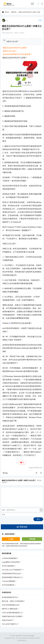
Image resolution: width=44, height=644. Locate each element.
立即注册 (32, 539)
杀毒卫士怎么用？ (10, 51)
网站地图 (32, 636)
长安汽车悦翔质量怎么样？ (11, 605)
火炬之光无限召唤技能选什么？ (13, 613)
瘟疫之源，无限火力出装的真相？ (13, 601)
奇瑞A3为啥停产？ (8, 620)
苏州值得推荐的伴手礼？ (10, 597)
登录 (12, 539)
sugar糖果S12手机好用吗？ (11, 562)
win (28, 91)
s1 (10, 323)
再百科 (7, 12)
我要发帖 (23, 527)
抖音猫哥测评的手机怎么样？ (12, 574)
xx (7, 20)
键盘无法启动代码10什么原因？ (15, 48)
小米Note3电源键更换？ (10, 558)
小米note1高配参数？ (9, 581)
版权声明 (19, 636)
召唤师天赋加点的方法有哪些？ (13, 616)
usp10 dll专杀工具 (36, 468)
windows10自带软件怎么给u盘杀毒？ (17, 54)
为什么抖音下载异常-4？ (10, 624)
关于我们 (12, 636)
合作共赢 (25, 636)
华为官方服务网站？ (9, 566)
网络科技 (14, 12)
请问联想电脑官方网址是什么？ (13, 577)
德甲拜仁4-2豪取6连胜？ (10, 609)
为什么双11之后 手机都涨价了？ (13, 570)
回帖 (6, 473)
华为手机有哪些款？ (9, 585)
